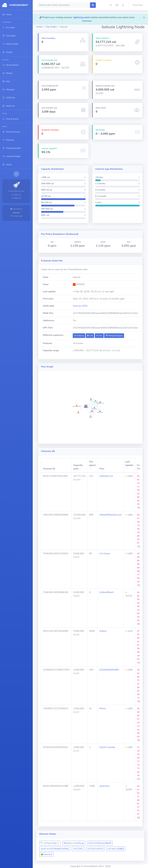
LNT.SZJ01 (78, 849)
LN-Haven (105, 554)
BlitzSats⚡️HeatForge (74, 843)
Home (39, 27)
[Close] (144, 17)
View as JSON (80, 306)
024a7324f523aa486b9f (100, 843)
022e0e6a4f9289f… (110, 670)
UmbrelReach (107, 592)
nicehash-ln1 (106, 476)
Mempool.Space (114, 336)
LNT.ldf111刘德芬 (116, 849)
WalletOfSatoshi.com (111, 515)
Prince (103, 708)
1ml (90, 336)
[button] (138, 5)
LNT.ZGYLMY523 (95, 849)
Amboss (79, 336)
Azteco (103, 631)
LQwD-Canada (107, 747)
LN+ (99, 336)
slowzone (104, 786)
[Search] (64, 5)
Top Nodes (51, 27)
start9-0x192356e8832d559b (55, 849)
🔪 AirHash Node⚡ (50, 843)
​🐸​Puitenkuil (46, 854)
